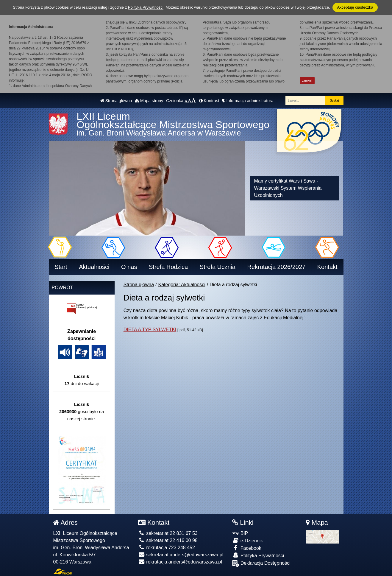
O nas (129, 267)
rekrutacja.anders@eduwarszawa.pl (180, 562)
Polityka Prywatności (258, 555)
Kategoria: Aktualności (182, 285)
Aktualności (94, 267)
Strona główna (116, 101)
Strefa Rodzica (168, 267)
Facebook (247, 548)
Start (61, 267)
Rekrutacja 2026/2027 (276, 267)
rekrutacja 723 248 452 (167, 548)
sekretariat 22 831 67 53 (168, 533)
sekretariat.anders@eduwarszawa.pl (181, 555)
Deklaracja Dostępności (261, 563)
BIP (240, 533)
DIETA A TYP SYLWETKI (150, 330)
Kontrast (209, 101)
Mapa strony (149, 101)
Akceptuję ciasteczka (355, 7)
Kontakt (327, 267)
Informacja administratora (248, 101)
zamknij (307, 81)
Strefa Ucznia (218, 267)
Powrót (63, 288)
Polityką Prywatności (146, 7)
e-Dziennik (247, 540)
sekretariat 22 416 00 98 (168, 540)
